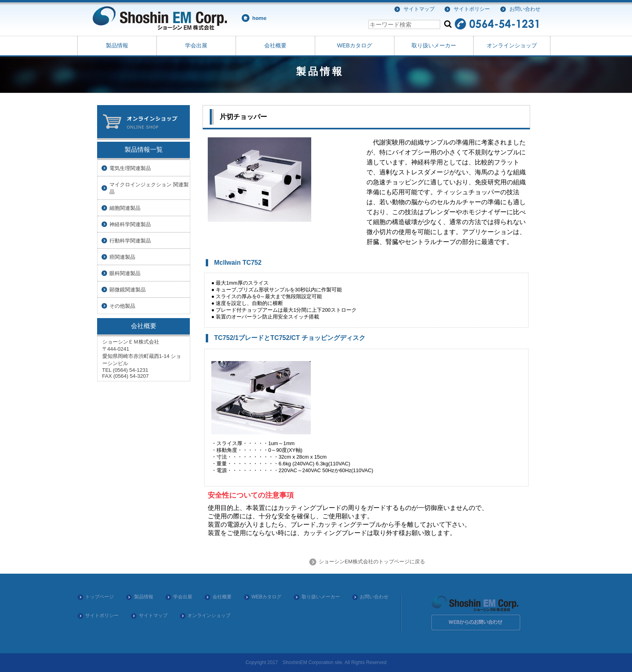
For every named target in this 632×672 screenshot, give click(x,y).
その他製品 (122, 306)
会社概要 (275, 45)
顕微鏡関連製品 (128, 290)
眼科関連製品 (125, 273)
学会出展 (196, 45)
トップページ (99, 597)
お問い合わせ (525, 9)
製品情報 (117, 45)
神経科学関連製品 (130, 224)
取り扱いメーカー (434, 45)
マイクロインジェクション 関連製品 (149, 188)
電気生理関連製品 (130, 168)
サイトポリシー (472, 9)
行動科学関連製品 (130, 241)
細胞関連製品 (125, 208)
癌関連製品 (122, 257)
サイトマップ (419, 9)
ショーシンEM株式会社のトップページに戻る (371, 562)
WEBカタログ (355, 45)
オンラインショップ (512, 45)
